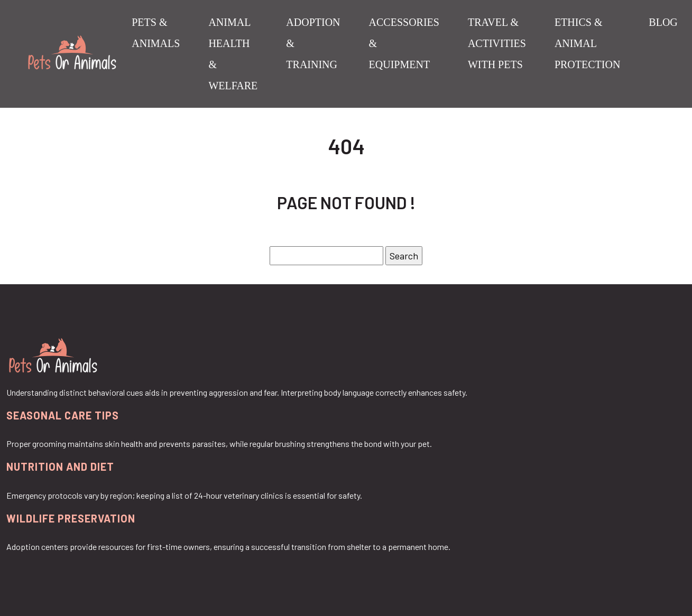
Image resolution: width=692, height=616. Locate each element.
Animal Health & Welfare (233, 54)
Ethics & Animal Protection (587, 43)
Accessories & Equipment (404, 43)
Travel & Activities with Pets (497, 43)
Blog (663, 22)
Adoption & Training (313, 43)
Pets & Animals (156, 33)
